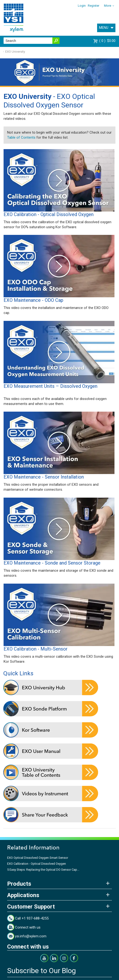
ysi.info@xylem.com (31, 936)
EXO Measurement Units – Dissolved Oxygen (50, 386)
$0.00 (107, 41)
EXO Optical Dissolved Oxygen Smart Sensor (38, 858)
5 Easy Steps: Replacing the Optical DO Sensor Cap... (43, 870)
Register (94, 6)
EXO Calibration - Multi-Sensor (36, 649)
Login (82, 6)
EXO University (15, 52)
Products (19, 884)
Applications (23, 895)
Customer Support (31, 907)
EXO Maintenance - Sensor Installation (44, 477)
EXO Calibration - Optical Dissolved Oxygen (49, 214)
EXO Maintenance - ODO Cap (33, 300)
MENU (104, 28)
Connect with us (28, 927)
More (108, 6)
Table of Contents (21, 137)
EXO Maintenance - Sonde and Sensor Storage (52, 563)
